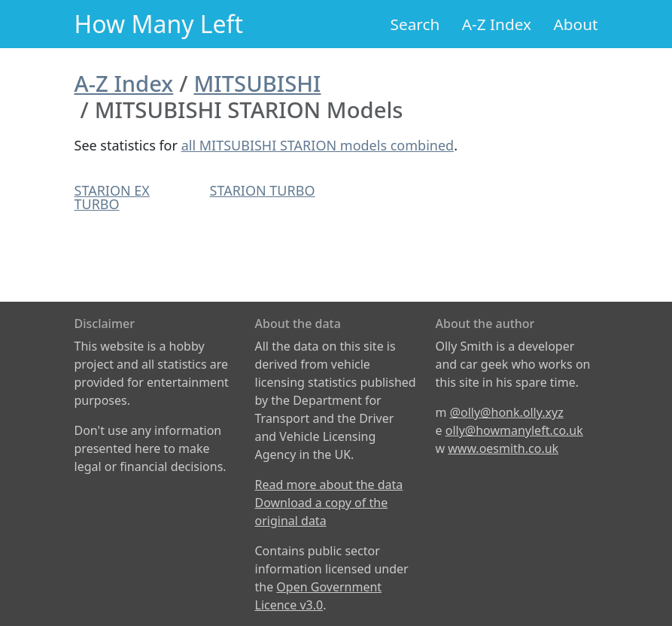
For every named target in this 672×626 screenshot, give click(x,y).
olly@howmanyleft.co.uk (514, 430)
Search (415, 24)
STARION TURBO (263, 190)
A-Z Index (497, 24)
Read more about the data (329, 485)
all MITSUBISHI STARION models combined (318, 145)
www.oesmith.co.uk (503, 448)
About (575, 24)
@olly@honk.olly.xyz (507, 412)
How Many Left (159, 24)
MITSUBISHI (257, 84)
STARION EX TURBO (112, 197)
